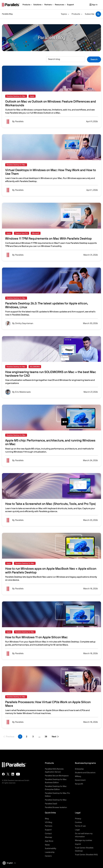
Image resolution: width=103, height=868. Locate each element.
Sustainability (51, 848)
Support (48, 830)
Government (80, 780)
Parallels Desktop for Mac (56, 800)
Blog (47, 819)
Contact (48, 834)
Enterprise (79, 769)
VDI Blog (48, 822)
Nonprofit (79, 784)
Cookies (78, 822)
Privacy (78, 819)
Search (94, 59)
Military (78, 776)
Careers (48, 856)
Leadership (50, 852)
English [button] (8, 863)
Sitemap (48, 837)
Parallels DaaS (51, 804)
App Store (49, 841)
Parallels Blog (7, 14)
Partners (49, 826)
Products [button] (76, 14)
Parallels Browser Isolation (56, 807)
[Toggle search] (98, 14)
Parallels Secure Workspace (57, 776)
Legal (77, 830)
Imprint (78, 844)
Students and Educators (85, 773)
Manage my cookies (83, 840)
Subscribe (90, 14)
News (47, 845)
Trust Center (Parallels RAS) (86, 855)
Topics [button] (64, 14)
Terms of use (80, 826)
